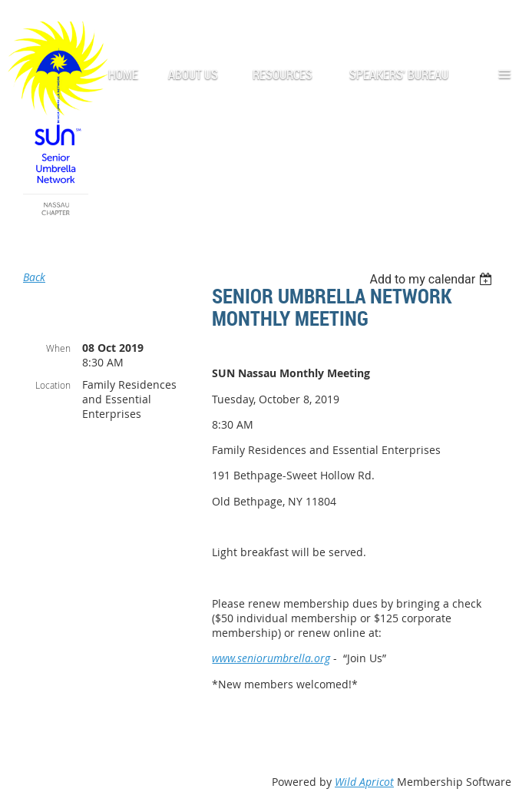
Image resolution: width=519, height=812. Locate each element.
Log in (496, 23)
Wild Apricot (364, 782)
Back (34, 277)
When (58, 348)
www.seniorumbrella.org (271, 658)
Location (53, 385)
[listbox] (433, 279)
